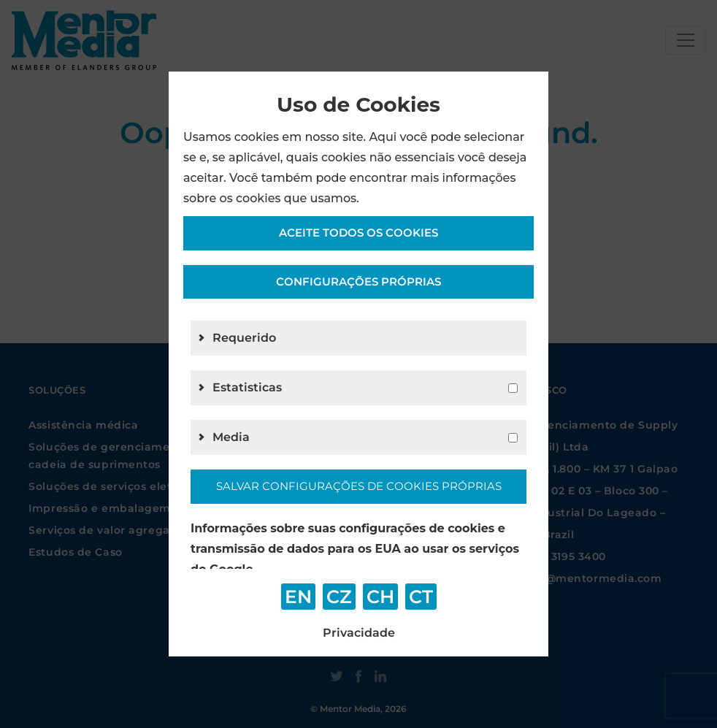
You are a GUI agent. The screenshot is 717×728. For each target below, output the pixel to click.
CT (421, 597)
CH (380, 597)
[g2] (513, 388)
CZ (339, 597)
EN (298, 597)
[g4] (513, 438)
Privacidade (359, 633)
